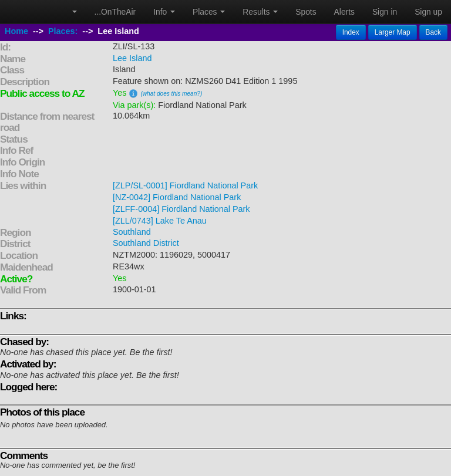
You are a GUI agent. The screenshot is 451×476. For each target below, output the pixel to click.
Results (260, 12)
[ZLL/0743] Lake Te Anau (160, 221)
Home (16, 31)
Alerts (344, 12)
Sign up (428, 12)
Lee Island (132, 58)
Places (209, 12)
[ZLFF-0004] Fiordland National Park (181, 209)
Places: (63, 31)
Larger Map (393, 32)
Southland (132, 232)
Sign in (385, 12)
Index (351, 32)
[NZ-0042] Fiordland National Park (177, 197)
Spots (306, 12)
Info (164, 12)
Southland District (146, 243)
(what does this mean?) (171, 94)
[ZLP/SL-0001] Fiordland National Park (185, 185)
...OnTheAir (115, 12)
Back (433, 32)
